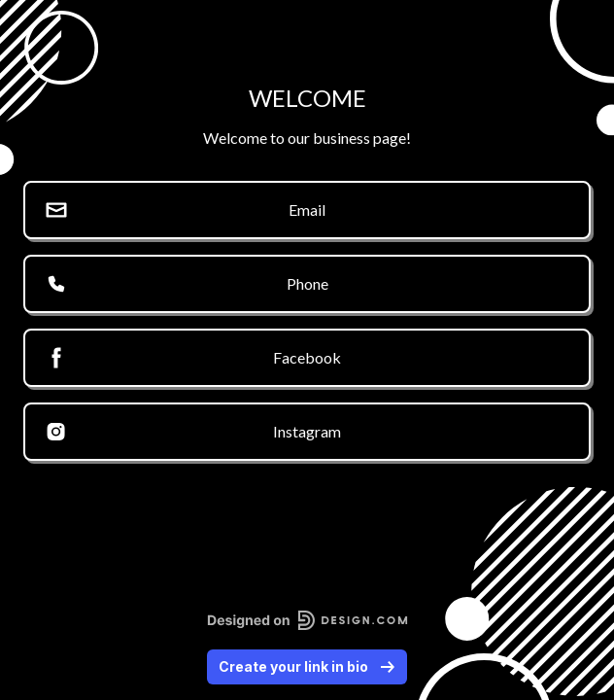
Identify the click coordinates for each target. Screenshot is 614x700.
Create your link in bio (307, 666)
